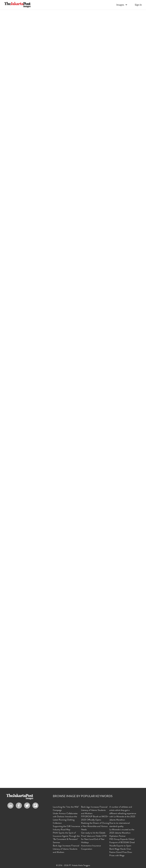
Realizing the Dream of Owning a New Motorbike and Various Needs (95, 827)
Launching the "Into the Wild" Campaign (66, 809)
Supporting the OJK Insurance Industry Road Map (66, 828)
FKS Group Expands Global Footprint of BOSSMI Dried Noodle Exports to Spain (122, 843)
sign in (138, 5)
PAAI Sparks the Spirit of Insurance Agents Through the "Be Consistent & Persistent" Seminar (66, 838)
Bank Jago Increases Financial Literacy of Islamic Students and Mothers (66, 849)
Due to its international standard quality (120, 825)
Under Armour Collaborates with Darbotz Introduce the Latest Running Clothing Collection (65, 819)
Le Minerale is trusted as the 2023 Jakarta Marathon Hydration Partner (122, 833)
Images (120, 5)
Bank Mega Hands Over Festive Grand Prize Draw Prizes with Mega (121, 852)
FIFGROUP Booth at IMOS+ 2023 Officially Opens (95, 818)
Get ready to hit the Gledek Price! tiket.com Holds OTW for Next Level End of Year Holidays (94, 838)
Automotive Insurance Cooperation (91, 848)
